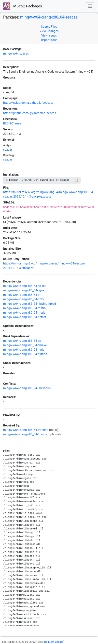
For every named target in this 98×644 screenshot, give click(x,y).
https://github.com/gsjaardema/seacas (30, 113)
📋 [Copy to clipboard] (76, 180)
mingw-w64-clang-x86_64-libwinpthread (30, 304)
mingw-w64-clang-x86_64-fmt (23, 295)
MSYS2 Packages (22, 6)
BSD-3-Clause (12, 123)
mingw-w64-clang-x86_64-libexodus (27, 388)
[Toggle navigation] (90, 6)
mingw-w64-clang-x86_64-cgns (24, 290)
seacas (8, 150)
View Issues (49, 36)
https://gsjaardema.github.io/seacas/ (28, 103)
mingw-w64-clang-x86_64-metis (24, 313)
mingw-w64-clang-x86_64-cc (22, 341)
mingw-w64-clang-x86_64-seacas (49, 17)
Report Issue (49, 40)
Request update (54, 642)
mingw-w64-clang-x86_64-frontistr (26, 430)
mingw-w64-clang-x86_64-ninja (24, 350)
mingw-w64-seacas (16, 54)
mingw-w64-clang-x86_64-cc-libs (25, 286)
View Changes (49, 31)
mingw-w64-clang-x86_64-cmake (25, 345)
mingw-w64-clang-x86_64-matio (24, 308)
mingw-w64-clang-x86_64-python (25, 354)
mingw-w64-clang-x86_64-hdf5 (24, 299)
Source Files (49, 27)
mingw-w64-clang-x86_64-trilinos (25, 434)
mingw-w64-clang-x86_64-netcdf (25, 317)
